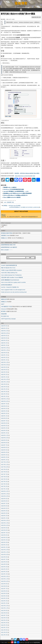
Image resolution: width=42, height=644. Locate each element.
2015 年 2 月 (4, 545)
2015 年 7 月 (4, 533)
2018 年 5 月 (4, 450)
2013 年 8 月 (4, 586)
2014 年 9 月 (4, 557)
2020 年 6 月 (4, 406)
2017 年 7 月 (4, 474)
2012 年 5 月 (4, 618)
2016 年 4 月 (4, 511)
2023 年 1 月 (4, 360)
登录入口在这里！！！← (7, 250)
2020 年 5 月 (4, 409)
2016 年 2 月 (4, 516)
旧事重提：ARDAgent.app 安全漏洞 (12, 206)
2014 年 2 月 (4, 572)
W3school (4, 309)
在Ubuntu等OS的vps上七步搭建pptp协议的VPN (15, 195)
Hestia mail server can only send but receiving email (14, 292)
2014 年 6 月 (4, 562)
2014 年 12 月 (5, 550)
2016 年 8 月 (4, 501)
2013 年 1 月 (4, 603)
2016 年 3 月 (4, 513)
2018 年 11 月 (5, 435)
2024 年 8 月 (4, 353)
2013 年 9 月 (4, 584)
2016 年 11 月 (5, 494)
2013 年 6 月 (4, 591)
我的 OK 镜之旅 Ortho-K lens (8, 268)
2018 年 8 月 (4, 443)
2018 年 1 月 (4, 460)
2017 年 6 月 (4, 477)
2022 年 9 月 (4, 367)
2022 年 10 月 (5, 365)
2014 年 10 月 (5, 554)
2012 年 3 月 (4, 623)
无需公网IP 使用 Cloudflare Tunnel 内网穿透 (12, 277)
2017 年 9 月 (4, 469)
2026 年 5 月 (4, 326)
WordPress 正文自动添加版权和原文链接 (14, 189)
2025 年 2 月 (4, 343)
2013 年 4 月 (4, 596)
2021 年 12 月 (5, 379)
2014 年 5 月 (4, 564)
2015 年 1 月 (4, 547)
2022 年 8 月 (4, 370)
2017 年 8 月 (4, 472)
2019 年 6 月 (4, 423)
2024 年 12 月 (5, 348)
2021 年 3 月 (4, 392)
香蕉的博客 (4, 314)
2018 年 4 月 (4, 452)
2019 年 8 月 (4, 418)
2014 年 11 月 (5, 552)
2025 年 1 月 (4, 345)
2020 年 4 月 (4, 411)
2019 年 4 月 (4, 428)
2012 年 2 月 (4, 625)
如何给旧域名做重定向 (7, 285)
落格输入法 (4, 302)
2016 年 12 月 (5, 491)
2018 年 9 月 (4, 440)
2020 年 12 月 (5, 399)
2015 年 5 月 (4, 538)
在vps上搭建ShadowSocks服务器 (12, 197)
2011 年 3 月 (4, 635)
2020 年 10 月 (5, 401)
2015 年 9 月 (4, 528)
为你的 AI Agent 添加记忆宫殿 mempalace (11, 270)
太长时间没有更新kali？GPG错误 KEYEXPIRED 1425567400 (24, 207)
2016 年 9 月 (4, 499)
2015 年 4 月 (4, 540)
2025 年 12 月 (5, 331)
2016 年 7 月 (4, 503)
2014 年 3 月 (4, 569)
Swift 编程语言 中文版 (7, 306)
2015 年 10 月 (5, 525)
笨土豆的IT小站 (5, 316)
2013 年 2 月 (4, 601)
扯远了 (3, 304)
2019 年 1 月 (4, 433)
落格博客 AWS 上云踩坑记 (10, 187)
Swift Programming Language (8, 319)
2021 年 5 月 (4, 387)
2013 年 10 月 (5, 581)
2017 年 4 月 (4, 482)
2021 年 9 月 (4, 384)
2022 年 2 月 (4, 374)
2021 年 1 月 (4, 396)
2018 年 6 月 (4, 447)
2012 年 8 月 (4, 613)
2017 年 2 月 (4, 486)
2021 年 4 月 (4, 389)
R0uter (4, 215)
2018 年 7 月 (4, 445)
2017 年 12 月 (5, 462)
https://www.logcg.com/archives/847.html (25, 176)
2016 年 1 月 (4, 518)
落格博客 (21, 3)
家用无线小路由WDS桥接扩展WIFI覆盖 (18, 14)
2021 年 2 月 (4, 394)
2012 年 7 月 (4, 615)
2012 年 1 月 (4, 627)
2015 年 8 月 (4, 530)
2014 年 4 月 (4, 567)
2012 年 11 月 (5, 608)
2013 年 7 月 (4, 589)
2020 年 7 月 (4, 404)
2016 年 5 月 (4, 508)
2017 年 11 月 (5, 465)
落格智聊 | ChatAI (5, 235)
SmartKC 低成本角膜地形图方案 (9, 265)
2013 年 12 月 (5, 576)
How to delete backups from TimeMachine (11, 275)
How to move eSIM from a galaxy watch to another (13, 282)
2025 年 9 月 (4, 336)
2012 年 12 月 (5, 606)
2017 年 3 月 (4, 484)
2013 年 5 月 (4, 593)
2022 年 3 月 (4, 372)
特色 (13, 202)
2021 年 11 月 (5, 382)
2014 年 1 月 (4, 574)
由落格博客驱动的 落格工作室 (8, 245)
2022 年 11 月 (5, 362)
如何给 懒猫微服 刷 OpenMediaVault (10, 280)
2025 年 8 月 (4, 338)
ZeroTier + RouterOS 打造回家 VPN (10, 287)
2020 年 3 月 (4, 413)
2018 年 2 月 (4, 457)
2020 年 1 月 (4, 416)
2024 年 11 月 (5, 350)
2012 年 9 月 (4, 610)
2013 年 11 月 (5, 579)
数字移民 (3, 311)
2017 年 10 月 (5, 467)
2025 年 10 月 (5, 333)
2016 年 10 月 (5, 496)
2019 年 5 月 (4, 426)
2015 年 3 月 (4, 542)
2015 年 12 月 (5, 520)
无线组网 (9, 202)
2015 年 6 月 (4, 535)
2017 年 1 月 (4, 489)
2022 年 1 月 (4, 377)
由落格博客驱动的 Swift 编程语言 (9, 247)
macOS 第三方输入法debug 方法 (9, 273)
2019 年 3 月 (4, 430)
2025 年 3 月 (4, 340)
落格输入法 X (4, 238)
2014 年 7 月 (4, 559)
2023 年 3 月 (4, 357)
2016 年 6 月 (4, 506)
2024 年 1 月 (4, 355)
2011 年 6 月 (4, 632)
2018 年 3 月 (4, 455)
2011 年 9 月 (4, 630)
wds (5, 202)
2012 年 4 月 (4, 620)
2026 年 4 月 (4, 328)
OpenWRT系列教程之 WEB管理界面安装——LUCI (16, 191)
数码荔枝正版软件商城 (7, 233)
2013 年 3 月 (4, 598)
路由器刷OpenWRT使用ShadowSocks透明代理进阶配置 (17, 193)
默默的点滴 (4, 299)
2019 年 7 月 (4, 421)
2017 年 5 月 (4, 479)
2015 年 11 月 (5, 523)
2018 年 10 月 (5, 438)
